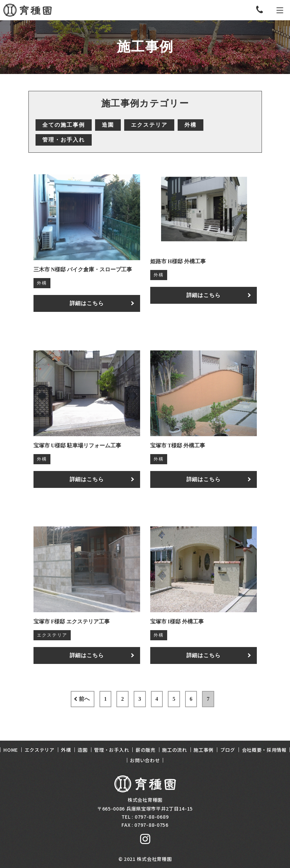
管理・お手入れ (64, 140)
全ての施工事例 (64, 125)
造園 (108, 125)
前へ (65, 699)
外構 (191, 125)
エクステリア (149, 125)
